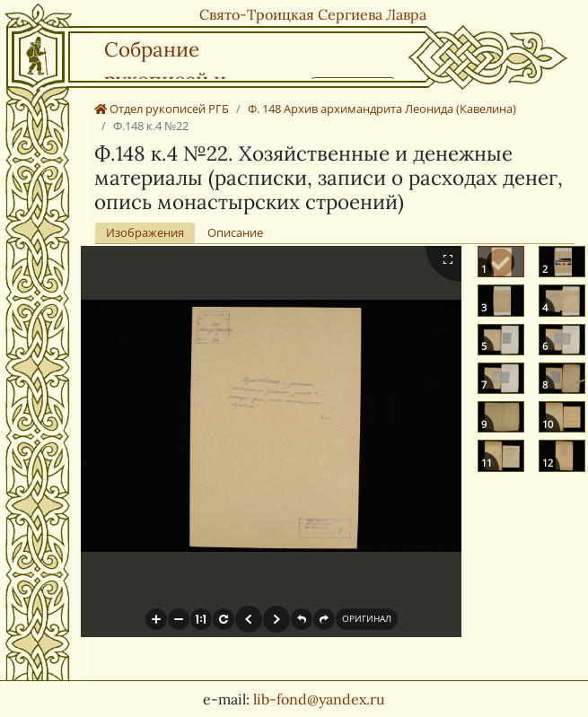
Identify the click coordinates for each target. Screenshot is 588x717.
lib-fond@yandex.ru (319, 699)
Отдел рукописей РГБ (162, 109)
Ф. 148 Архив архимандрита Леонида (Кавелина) (382, 109)
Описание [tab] (235, 232)
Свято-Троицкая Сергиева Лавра (313, 14)
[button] (156, 619)
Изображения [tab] (145, 232)
